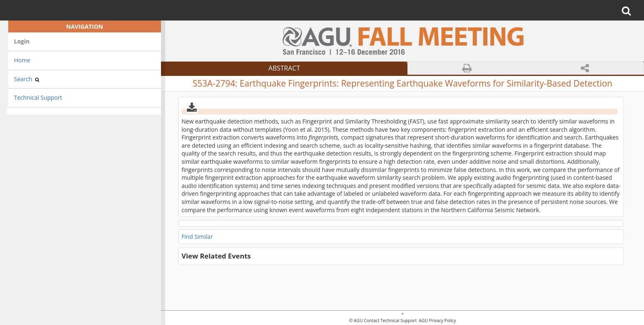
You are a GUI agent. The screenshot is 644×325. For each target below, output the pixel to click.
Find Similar (197, 237)
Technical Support (38, 97)
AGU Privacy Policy (437, 321)
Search (27, 79)
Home (22, 60)
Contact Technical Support (390, 321)
